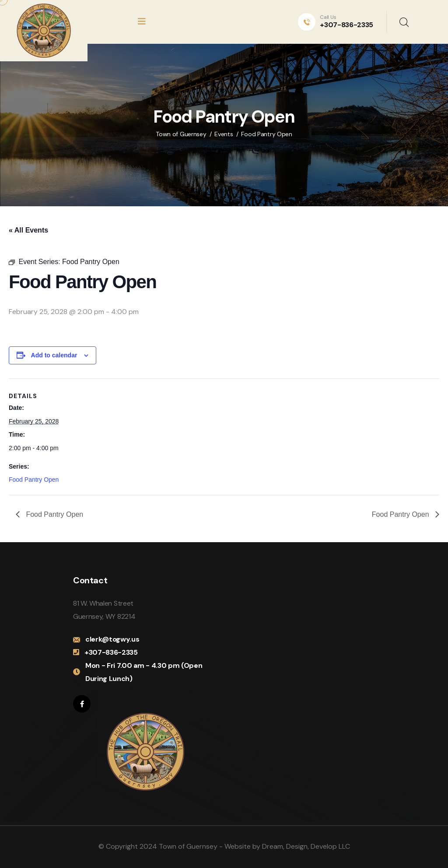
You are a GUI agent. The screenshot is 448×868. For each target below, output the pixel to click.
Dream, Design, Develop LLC (306, 846)
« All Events (28, 230)
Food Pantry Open (34, 480)
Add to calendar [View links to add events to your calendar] (54, 355)
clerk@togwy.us (112, 639)
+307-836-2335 (346, 25)
